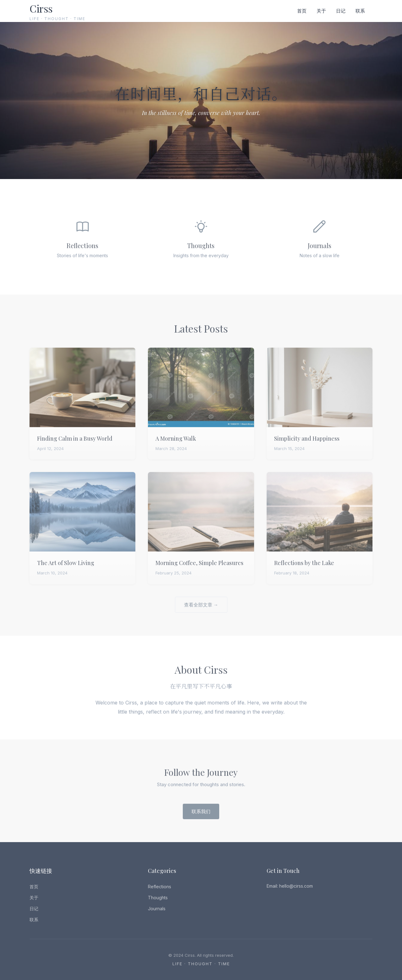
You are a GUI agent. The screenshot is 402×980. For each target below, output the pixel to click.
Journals (157, 909)
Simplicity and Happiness (307, 445)
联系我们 (201, 817)
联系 (360, 11)
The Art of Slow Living (66, 569)
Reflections (160, 887)
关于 (321, 11)
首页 (302, 11)
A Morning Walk (176, 445)
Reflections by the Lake (304, 569)
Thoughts (158, 898)
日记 (341, 11)
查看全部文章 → (201, 611)
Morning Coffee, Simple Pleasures (199, 569)
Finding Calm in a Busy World (75, 445)
